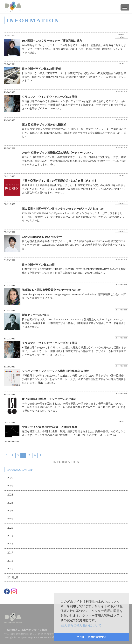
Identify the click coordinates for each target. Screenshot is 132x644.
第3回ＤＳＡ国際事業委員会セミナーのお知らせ (51, 290)
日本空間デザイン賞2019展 (38, 265)
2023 (10, 503)
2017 (10, 553)
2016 (10, 561)
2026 (10, 478)
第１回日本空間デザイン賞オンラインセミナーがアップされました (63, 209)
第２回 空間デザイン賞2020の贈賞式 (44, 125)
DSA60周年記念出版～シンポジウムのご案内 (49, 399)
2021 (10, 519)
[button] (81, 626)
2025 (10, 486)
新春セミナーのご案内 (36, 315)
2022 (10, 511)
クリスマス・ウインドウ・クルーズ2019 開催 (50, 343)
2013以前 (13, 577)
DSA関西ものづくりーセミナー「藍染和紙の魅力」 (53, 41)
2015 (10, 569)
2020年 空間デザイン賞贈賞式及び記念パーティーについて (58, 153)
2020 (10, 528)
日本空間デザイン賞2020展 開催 (41, 69)
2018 (10, 544)
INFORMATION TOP (20, 470)
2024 (10, 495)
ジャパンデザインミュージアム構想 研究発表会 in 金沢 (55, 371)
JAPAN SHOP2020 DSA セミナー (42, 237)
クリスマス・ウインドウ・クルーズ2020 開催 (50, 97)
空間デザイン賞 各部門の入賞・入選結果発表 (50, 427)
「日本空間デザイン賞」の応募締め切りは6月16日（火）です (59, 181)
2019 (10, 536)
